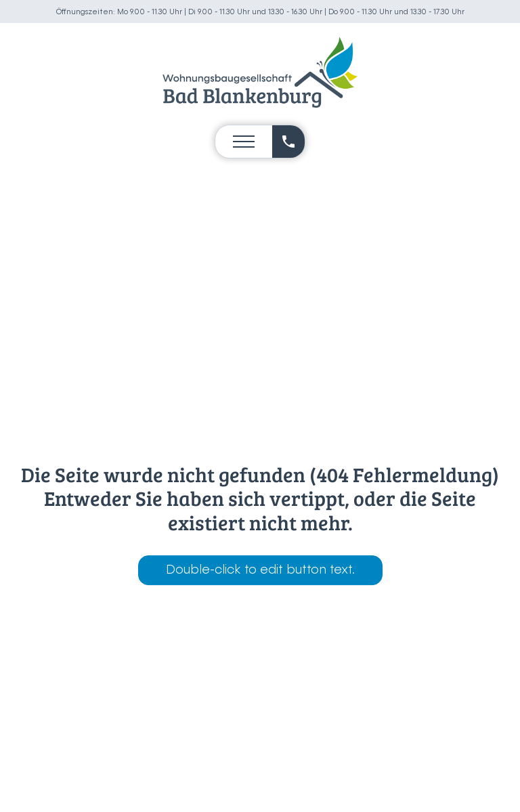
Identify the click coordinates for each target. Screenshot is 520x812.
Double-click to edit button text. (260, 570)
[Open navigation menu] (244, 142)
